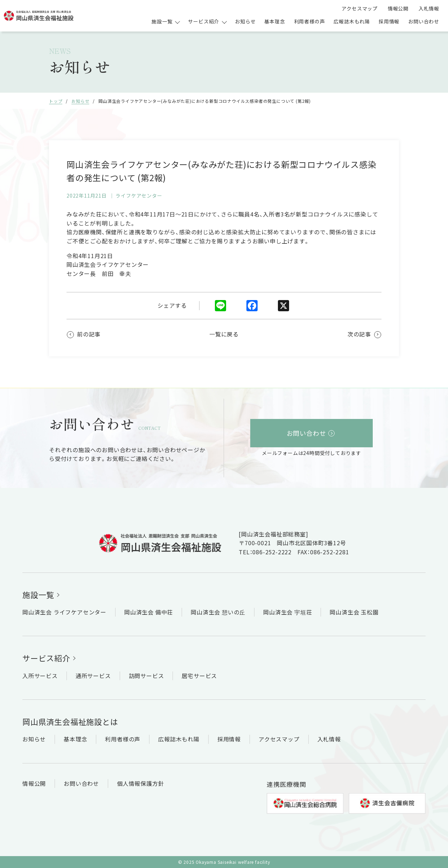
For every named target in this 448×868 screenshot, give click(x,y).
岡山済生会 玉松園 (354, 612)
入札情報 (429, 8)
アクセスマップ (360, 8)
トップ (56, 101)
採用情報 (389, 21)
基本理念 (275, 21)
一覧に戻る (224, 334)
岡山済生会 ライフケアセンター (64, 612)
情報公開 (398, 8)
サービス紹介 (46, 658)
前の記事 (89, 334)
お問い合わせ (424, 21)
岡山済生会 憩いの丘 (218, 612)
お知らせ (245, 21)
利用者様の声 (310, 21)
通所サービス (93, 676)
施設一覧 (38, 595)
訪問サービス (146, 676)
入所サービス (40, 676)
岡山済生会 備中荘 (149, 612)
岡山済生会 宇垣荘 (288, 612)
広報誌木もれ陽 (352, 21)
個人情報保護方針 (140, 783)
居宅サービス (199, 676)
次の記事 (359, 334)
